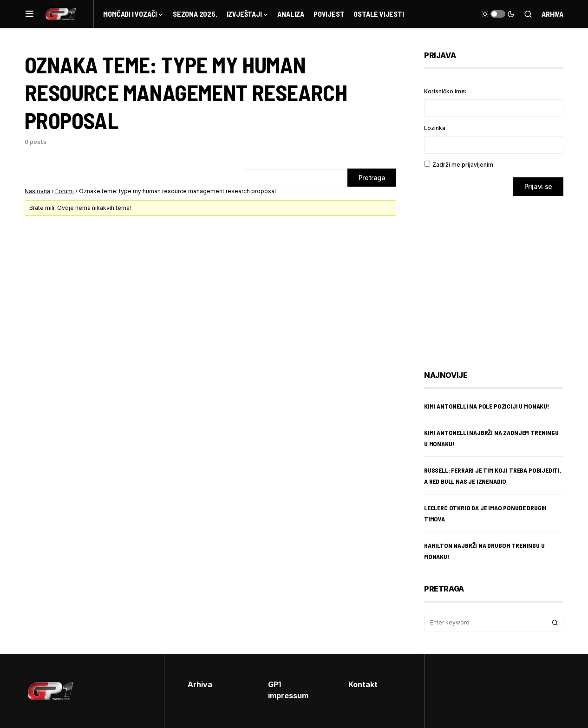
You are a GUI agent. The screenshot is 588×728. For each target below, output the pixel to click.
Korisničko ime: (445, 91)
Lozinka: (435, 128)
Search (555, 623)
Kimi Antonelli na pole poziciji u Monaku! (487, 406)
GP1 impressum (288, 690)
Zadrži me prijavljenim (463, 165)
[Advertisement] (498, 276)
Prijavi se (539, 186)
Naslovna (37, 191)
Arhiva (552, 14)
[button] (29, 14)
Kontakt (363, 684)
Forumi (65, 191)
